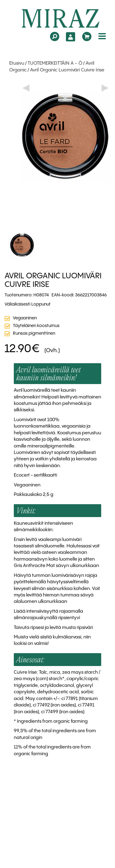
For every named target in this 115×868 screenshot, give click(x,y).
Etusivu (17, 63)
